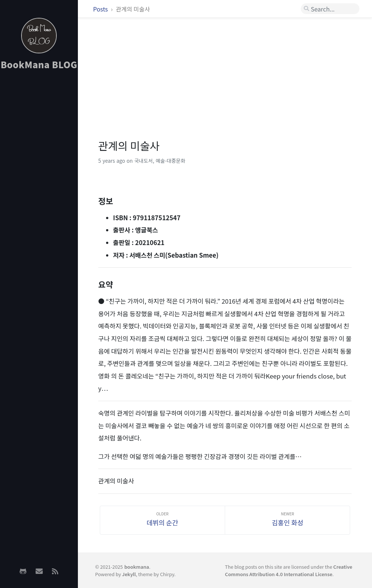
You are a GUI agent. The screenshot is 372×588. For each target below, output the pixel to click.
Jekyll (129, 574)
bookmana (137, 567)
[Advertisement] (39, 193)
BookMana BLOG (39, 64)
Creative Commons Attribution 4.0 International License (289, 570)
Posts (101, 9)
